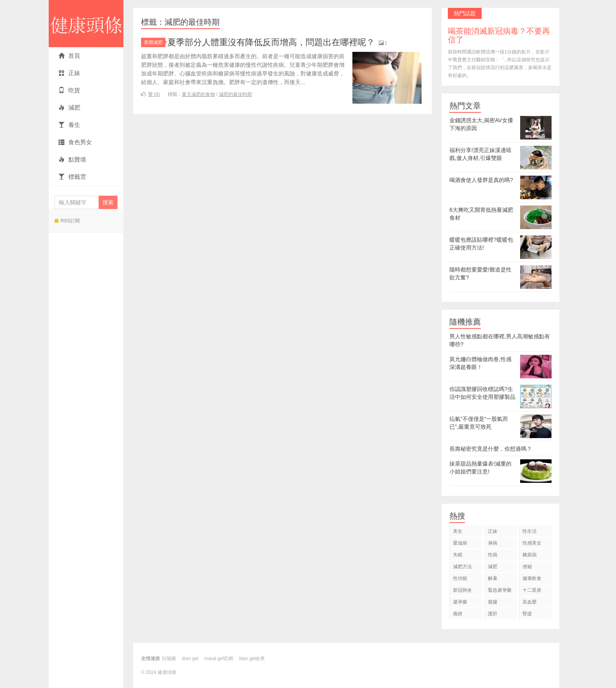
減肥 (69, 107)
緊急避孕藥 (500, 590)
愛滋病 (460, 543)
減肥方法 (462, 567)
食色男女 (75, 142)
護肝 (493, 614)
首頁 (69, 56)
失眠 (458, 555)
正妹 (69, 73)
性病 (493, 555)
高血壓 (530, 602)
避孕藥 (460, 602)
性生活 (530, 531)
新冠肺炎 (462, 590)
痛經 (458, 614)
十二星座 (532, 590)
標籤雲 (72, 177)
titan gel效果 (252, 659)
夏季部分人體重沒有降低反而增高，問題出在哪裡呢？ (271, 42)
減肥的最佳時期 (235, 94)
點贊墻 (72, 159)
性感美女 (532, 543)
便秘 (527, 567)
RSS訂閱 (67, 221)
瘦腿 (493, 602)
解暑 (493, 578)
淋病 (493, 543)
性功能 (460, 578)
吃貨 (69, 90)
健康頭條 (86, 24)
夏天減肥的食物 (198, 94)
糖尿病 (530, 555)
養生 (69, 125)
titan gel (190, 659)
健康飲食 (532, 578)
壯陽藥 (169, 659)
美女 (458, 531)
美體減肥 (155, 42)
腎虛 (527, 614)
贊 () (150, 94)
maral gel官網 (219, 659)
